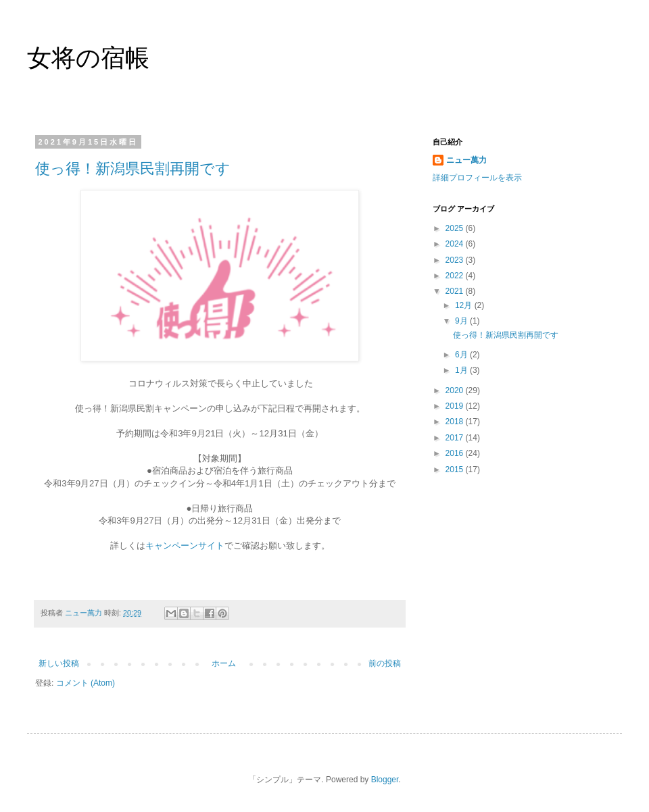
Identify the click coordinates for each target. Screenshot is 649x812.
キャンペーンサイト (185, 545)
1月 (462, 370)
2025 (456, 228)
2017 (456, 438)
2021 (456, 291)
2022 (456, 276)
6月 (462, 355)
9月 (462, 321)
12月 (465, 305)
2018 (456, 422)
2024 (456, 244)
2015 (456, 470)
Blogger (385, 780)
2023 (456, 260)
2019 (456, 406)
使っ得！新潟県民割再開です (133, 169)
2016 (456, 453)
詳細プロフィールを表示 (477, 178)
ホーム (224, 663)
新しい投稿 (59, 663)
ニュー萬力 (466, 160)
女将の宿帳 (88, 58)
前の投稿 (385, 663)
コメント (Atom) (86, 683)
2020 (456, 390)
